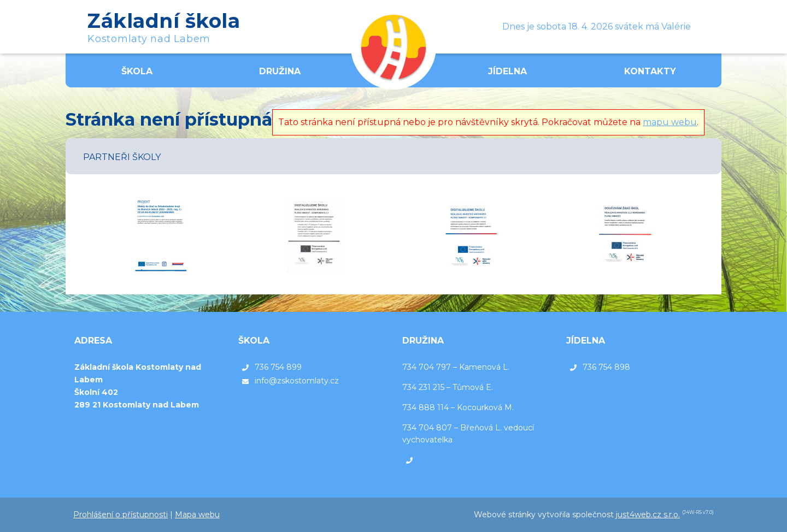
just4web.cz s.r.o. (648, 515)
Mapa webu (197, 515)
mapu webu (670, 122)
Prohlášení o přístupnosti (121, 515)
